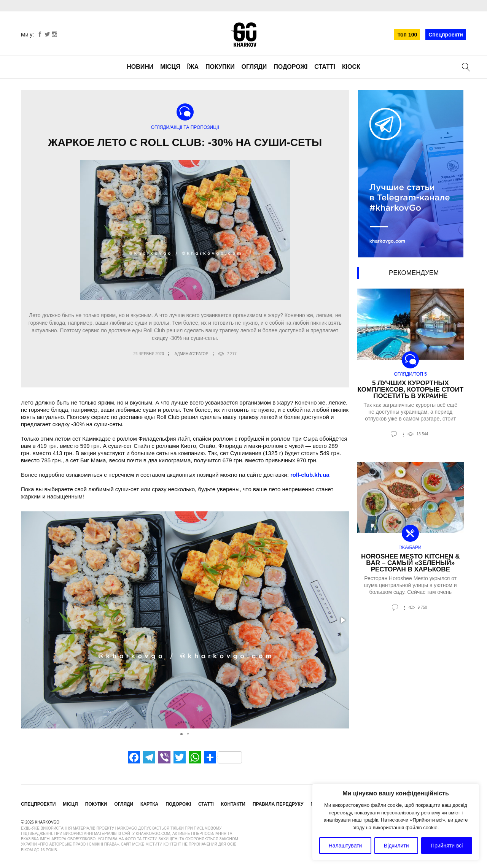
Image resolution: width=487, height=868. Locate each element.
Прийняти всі (447, 846)
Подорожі (290, 67)
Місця (170, 67)
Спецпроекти (446, 35)
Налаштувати (345, 846)
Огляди (254, 67)
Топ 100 (407, 35)
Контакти (233, 804)
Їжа (193, 67)
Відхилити (396, 846)
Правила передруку (278, 804)
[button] (342, 620)
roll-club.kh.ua (310, 475)
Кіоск (351, 67)
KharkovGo (243, 35)
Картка (149, 804)
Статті (325, 67)
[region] (396, 822)
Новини (140, 67)
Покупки (220, 67)
